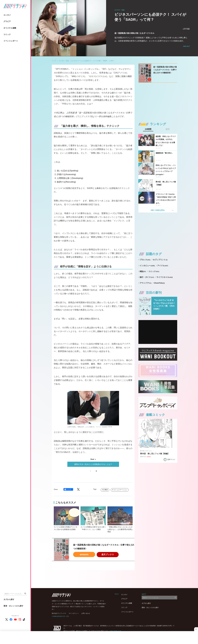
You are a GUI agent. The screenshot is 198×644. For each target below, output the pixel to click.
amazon (84, 554)
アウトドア (146, 283)
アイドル (163, 266)
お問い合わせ (86, 613)
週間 (167, 129)
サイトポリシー (74, 613)
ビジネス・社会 (64, 61)
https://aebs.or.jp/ (116, 631)
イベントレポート (11, 41)
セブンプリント (160, 260)
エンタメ (7, 15)
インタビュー (147, 266)
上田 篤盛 (186, 29)
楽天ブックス (108, 555)
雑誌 (143, 271)
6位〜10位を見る (158, 210)
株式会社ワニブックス (59, 613)
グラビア (7, 21)
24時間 (148, 129)
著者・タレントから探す (13, 606)
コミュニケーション (120, 490)
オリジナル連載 (10, 28)
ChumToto (159, 283)
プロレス (145, 260)
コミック (7, 34)
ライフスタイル (165, 277)
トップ (54, 61)
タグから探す (9, 599)
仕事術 (105, 490)
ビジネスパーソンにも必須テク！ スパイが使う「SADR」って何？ (93, 61)
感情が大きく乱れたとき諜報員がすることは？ (93, 464)
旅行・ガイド (147, 277)
